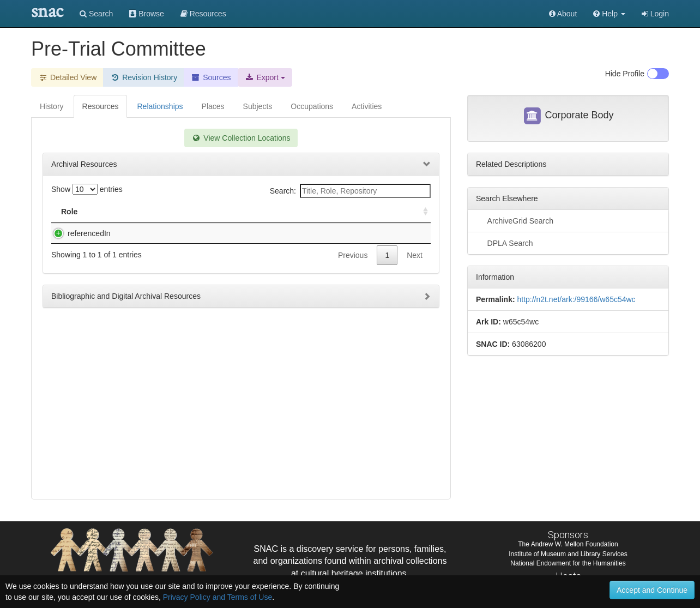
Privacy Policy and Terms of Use (218, 597)
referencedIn (78, 233)
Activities (367, 106)
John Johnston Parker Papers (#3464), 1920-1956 (195, 233)
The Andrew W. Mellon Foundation (568, 544)
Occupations (312, 106)
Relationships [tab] (160, 106)
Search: (350, 191)
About (563, 14)
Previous (353, 277)
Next (415, 277)
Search (96, 14)
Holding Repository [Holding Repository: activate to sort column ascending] (339, 212)
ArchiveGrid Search (515, 220)
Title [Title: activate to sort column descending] (123, 212)
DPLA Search (505, 243)
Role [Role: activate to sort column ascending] (69, 212)
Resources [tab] (101, 106)
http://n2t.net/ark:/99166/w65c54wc (576, 299)
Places (213, 106)
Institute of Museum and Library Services (568, 554)
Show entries (87, 189)
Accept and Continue (652, 590)
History (52, 106)
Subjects (258, 106)
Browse (147, 14)
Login (655, 14)
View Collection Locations (241, 138)
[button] (609, 14)
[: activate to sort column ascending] (421, 212)
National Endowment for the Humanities (568, 563)
